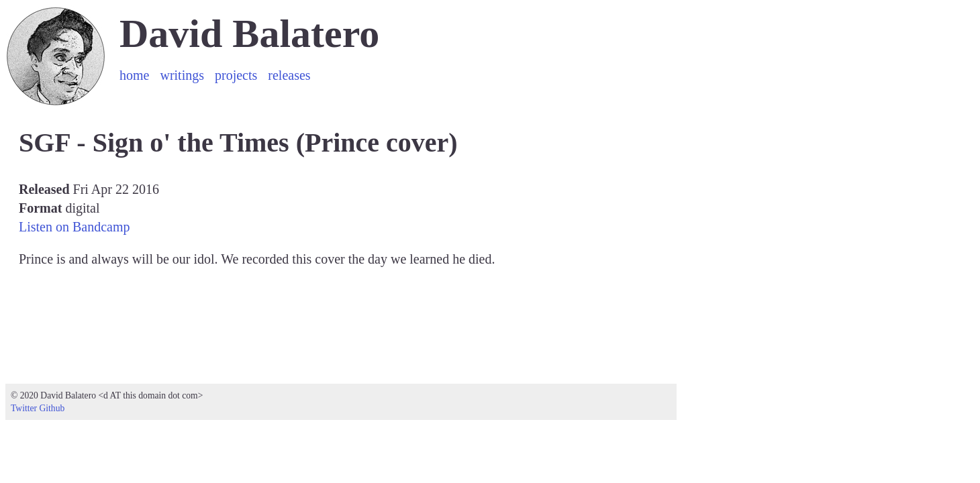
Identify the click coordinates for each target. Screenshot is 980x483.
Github (52, 408)
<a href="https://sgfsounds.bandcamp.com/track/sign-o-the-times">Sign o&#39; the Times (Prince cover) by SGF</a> (348, 322)
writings (182, 75)
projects (236, 75)
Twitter (24, 408)
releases (289, 75)
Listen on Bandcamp (75, 227)
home (134, 75)
